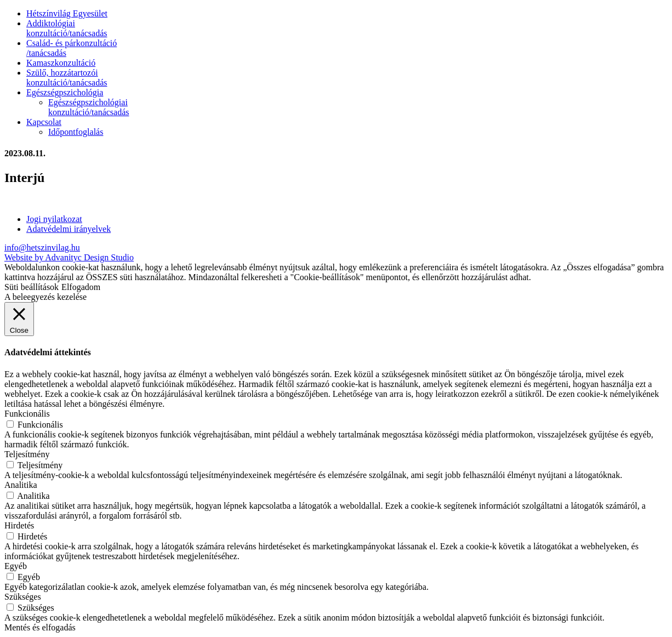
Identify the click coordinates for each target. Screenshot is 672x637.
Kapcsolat (44, 122)
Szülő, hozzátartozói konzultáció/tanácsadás (67, 78)
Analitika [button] (21, 485)
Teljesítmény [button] (27, 454)
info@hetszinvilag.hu (42, 248)
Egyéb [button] (16, 566)
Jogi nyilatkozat (54, 219)
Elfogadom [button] (81, 287)
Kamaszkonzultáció (61, 63)
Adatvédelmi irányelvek (69, 229)
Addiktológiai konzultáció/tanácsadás (67, 28)
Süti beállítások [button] (32, 287)
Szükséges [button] (23, 597)
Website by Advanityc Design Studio (69, 257)
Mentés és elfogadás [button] (40, 627)
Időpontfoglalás (76, 132)
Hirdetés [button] (19, 525)
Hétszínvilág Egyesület (67, 13)
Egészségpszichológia (65, 92)
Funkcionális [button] (27, 414)
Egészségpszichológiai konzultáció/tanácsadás (89, 107)
